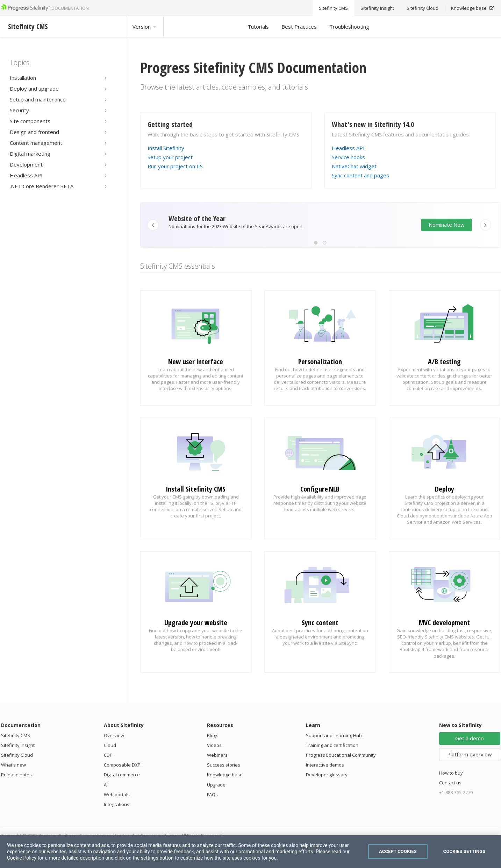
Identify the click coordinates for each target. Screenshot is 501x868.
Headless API (348, 148)
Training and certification (332, 745)
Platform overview (470, 754)
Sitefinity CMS (16, 735)
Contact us (450, 783)
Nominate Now (447, 225)
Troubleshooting (349, 27)
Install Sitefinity (166, 148)
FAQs (212, 795)
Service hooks (348, 157)
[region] (250, 852)
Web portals (117, 795)
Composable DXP (122, 765)
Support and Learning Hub (334, 735)
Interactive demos (325, 765)
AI (106, 785)
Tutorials (258, 27)
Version (145, 27)
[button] (316, 243)
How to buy (451, 773)
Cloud (110, 745)
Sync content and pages (360, 175)
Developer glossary (327, 775)
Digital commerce (122, 775)
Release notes (16, 775)
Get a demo (470, 738)
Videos (214, 745)
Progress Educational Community (341, 755)
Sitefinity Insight (18, 745)
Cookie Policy (22, 858)
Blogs (213, 735)
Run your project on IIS (175, 166)
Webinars (217, 755)
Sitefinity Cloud (17, 755)
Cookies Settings (464, 851)
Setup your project (170, 157)
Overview (114, 735)
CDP (108, 755)
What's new (13, 765)
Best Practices (299, 27)
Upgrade (216, 785)
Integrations (117, 804)
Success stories (224, 765)
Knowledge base (225, 775)
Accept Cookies (398, 851)
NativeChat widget (354, 166)
